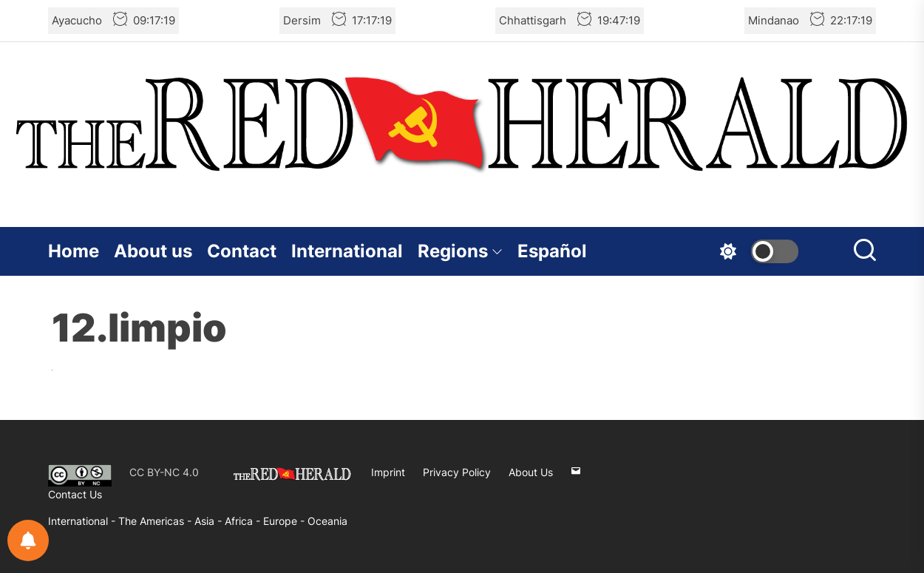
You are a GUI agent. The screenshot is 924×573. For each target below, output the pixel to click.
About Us (531, 472)
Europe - (285, 521)
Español (552, 251)
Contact (242, 251)
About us (153, 251)
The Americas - (156, 521)
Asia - (210, 521)
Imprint (388, 472)
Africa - (244, 521)
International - (83, 521)
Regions (460, 251)
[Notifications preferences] (28, 540)
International (347, 251)
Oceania (327, 521)
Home (74, 251)
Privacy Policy (457, 472)
